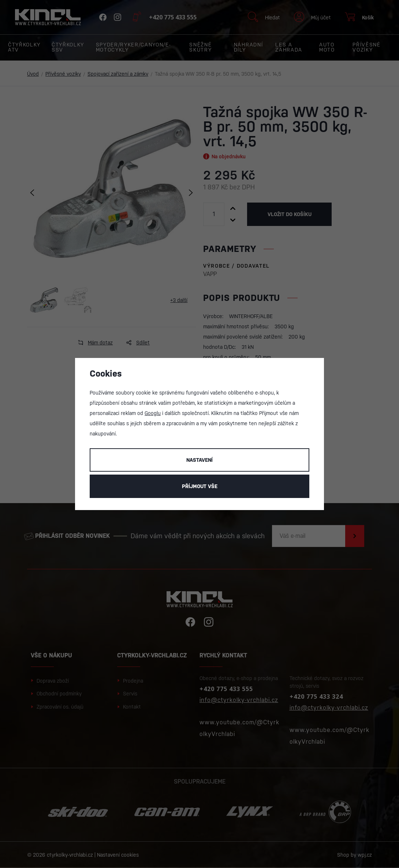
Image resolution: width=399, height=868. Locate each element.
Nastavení (199, 460)
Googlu (153, 413)
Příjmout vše (200, 486)
